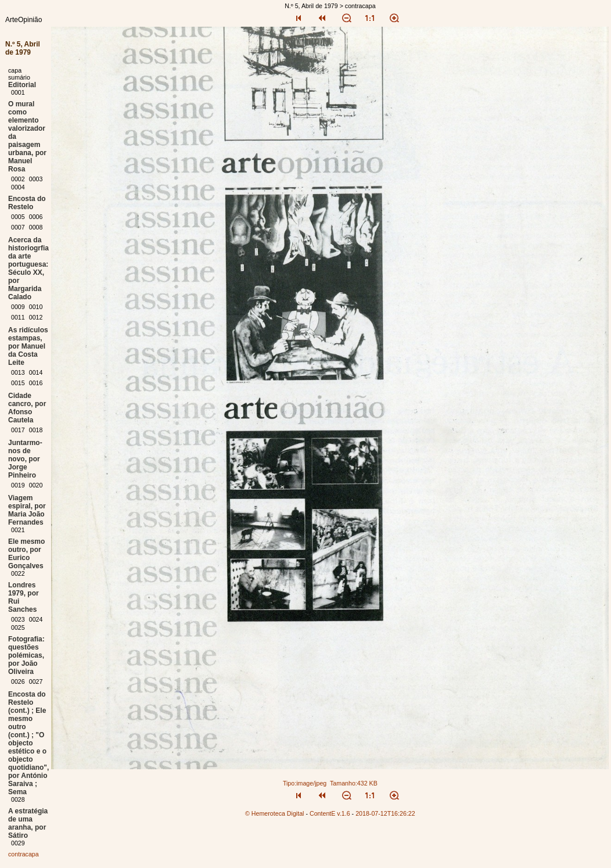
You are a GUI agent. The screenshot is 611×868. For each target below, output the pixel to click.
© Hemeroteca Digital (274, 813)
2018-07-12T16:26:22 (385, 813)
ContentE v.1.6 (330, 813)
